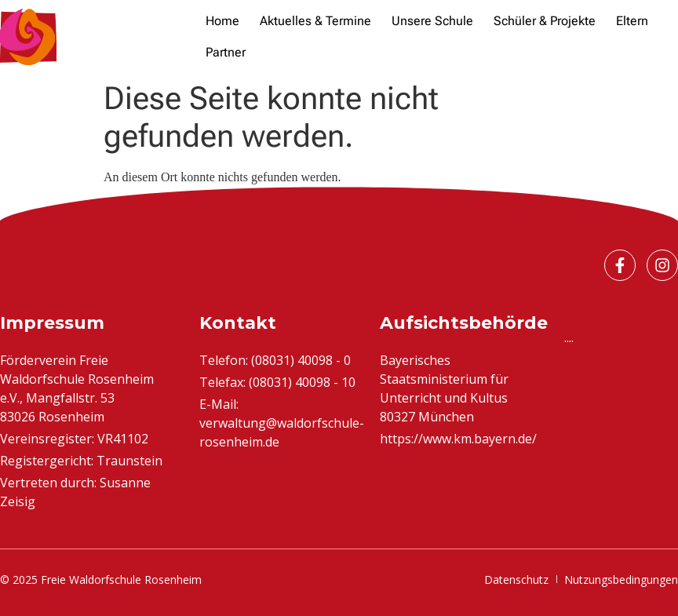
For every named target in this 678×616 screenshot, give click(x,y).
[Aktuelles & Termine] (315, 21)
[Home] (222, 21)
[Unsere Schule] (432, 21)
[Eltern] (632, 21)
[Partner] (226, 53)
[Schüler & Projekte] (545, 21)
